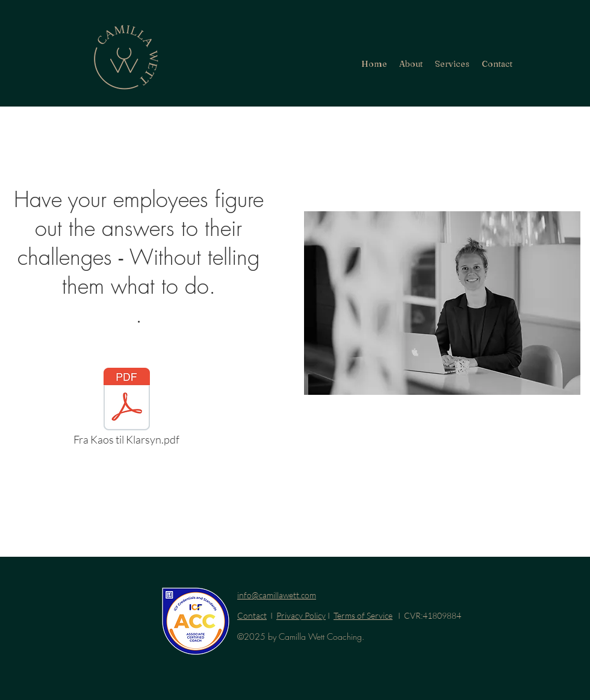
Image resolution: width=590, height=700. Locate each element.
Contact (252, 615)
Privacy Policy (301, 615)
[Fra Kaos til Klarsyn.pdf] (126, 410)
